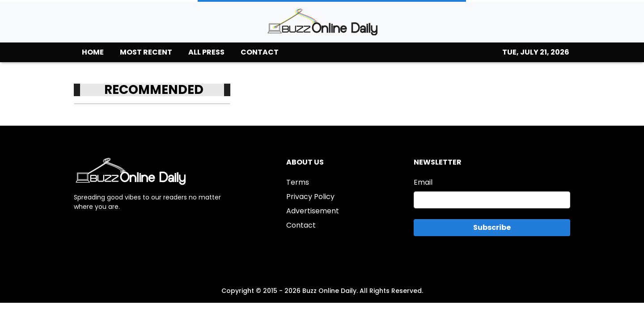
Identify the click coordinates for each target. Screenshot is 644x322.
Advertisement (313, 211)
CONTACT (260, 52)
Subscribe (492, 227)
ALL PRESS (206, 52)
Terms (298, 182)
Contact (301, 225)
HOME (93, 52)
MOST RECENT (146, 52)
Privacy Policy (310, 197)
